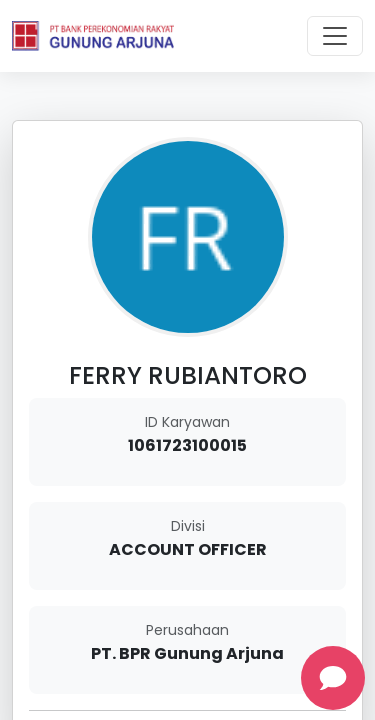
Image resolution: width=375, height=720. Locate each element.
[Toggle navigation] (335, 36)
